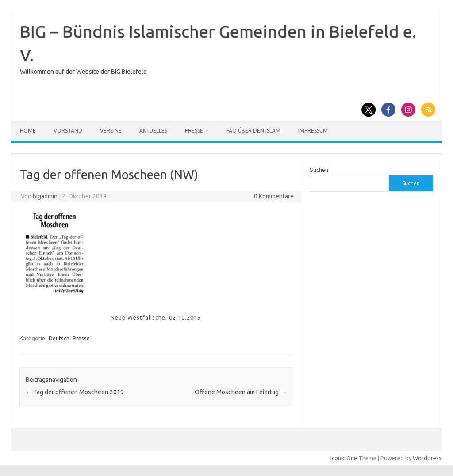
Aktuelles (153, 131)
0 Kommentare (274, 196)
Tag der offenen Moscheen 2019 (75, 392)
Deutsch (59, 338)
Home (28, 131)
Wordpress (427, 458)
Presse (194, 131)
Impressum (313, 131)
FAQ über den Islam (253, 131)
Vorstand (68, 131)
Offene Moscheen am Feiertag (240, 392)
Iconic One (344, 458)
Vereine (111, 131)
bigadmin (45, 196)
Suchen (319, 170)
